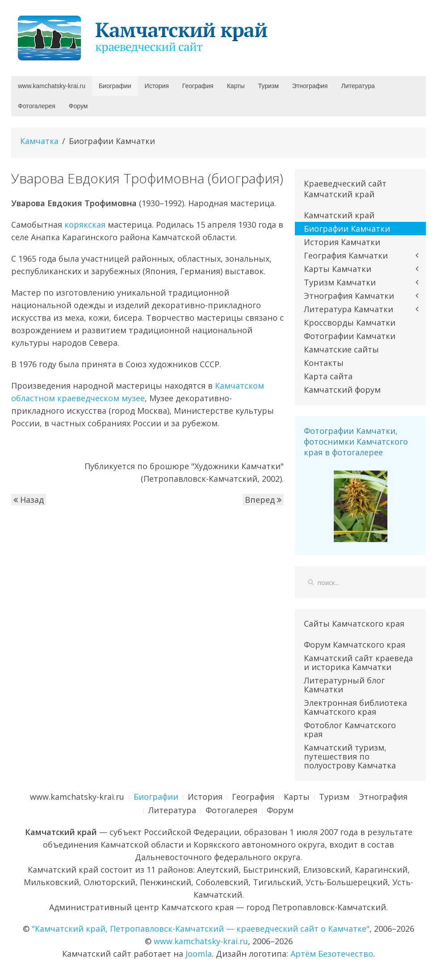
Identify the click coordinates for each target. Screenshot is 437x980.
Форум (78, 106)
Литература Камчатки (349, 309)
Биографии (115, 86)
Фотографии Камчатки (350, 336)
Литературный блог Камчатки (344, 685)
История (157, 86)
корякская (85, 225)
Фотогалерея (37, 106)
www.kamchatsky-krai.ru (52, 86)
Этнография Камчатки (349, 296)
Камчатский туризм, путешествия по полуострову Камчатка (350, 756)
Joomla (199, 954)
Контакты (324, 363)
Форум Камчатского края (355, 645)
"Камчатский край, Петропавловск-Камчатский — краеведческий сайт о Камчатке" (201, 929)
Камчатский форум (342, 390)
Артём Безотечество (332, 954)
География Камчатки (346, 255)
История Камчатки (342, 242)
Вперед (263, 500)
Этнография (310, 86)
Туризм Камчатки (340, 282)
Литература (358, 86)
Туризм (269, 86)
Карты (236, 86)
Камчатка (39, 141)
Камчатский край (339, 215)
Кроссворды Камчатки (350, 322)
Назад (29, 500)
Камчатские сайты (341, 349)
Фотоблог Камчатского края (350, 730)
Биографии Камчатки (347, 229)
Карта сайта (328, 376)
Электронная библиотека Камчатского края (355, 707)
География (198, 86)
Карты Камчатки (338, 269)
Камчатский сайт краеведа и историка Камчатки (358, 662)
